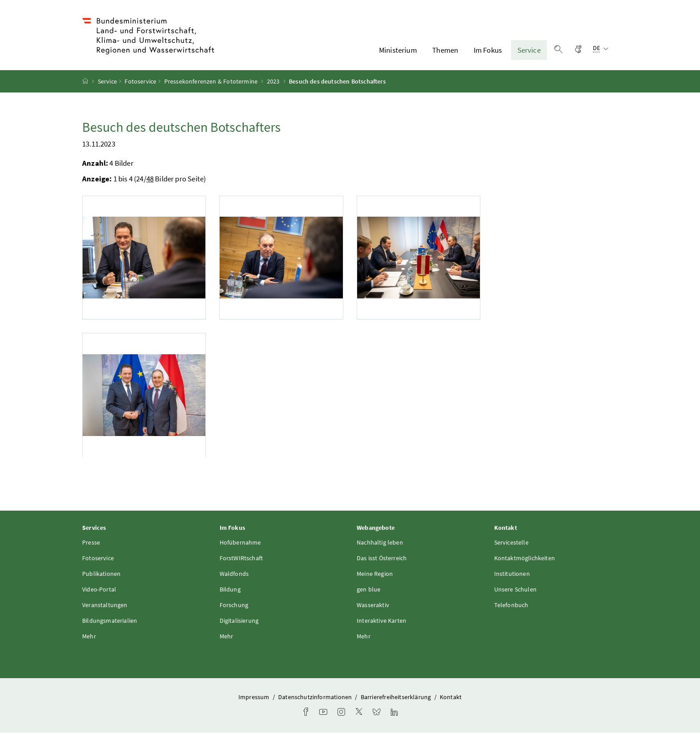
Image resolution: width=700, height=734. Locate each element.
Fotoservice (140, 83)
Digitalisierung (239, 622)
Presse (91, 544)
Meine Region (375, 575)
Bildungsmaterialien (110, 622)
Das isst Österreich (382, 559)
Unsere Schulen (515, 591)
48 (150, 180)
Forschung (234, 606)
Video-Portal (99, 591)
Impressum (255, 698)
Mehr (89, 638)
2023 (273, 83)
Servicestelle (511, 544)
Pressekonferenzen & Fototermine (211, 83)
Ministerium (398, 50)
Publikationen (101, 575)
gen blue (369, 591)
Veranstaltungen (105, 606)
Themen (445, 50)
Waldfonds (234, 575)
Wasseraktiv (373, 606)
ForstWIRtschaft (242, 559)
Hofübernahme (240, 544)
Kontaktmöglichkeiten (525, 559)
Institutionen (512, 575)
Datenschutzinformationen (316, 698)
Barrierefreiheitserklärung (397, 698)
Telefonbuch (511, 606)
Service (529, 50)
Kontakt (451, 698)
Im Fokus (488, 50)
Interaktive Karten (381, 622)
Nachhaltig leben (380, 544)
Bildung (230, 591)
